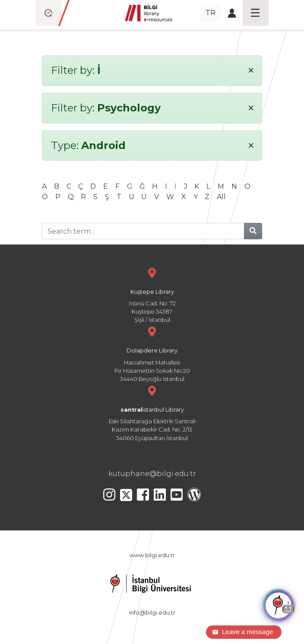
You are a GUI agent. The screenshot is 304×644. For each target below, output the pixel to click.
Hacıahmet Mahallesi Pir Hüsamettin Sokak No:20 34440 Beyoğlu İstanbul (152, 353)
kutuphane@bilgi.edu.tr (152, 474)
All (221, 197)
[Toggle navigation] (256, 13)
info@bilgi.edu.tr (152, 613)
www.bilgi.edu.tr (152, 555)
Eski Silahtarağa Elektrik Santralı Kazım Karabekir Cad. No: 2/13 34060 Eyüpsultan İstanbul (152, 412)
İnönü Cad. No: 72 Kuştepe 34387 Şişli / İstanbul (152, 294)
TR (211, 13)
